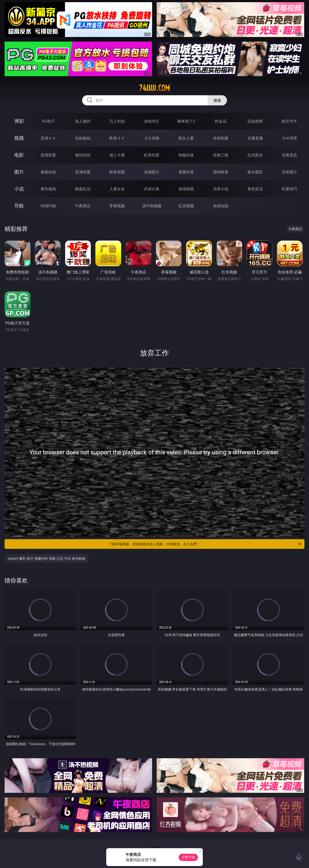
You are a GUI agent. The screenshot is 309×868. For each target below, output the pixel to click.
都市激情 (48, 189)
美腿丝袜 (186, 172)
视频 (19, 138)
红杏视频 (186, 206)
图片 (19, 172)
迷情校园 (186, 189)
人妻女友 (117, 189)
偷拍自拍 (83, 155)
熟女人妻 (186, 138)
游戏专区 (152, 121)
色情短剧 (221, 206)
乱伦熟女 (255, 155)
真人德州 (83, 121)
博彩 (19, 121)
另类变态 (289, 155)
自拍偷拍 (83, 138)
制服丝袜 (186, 155)
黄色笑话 (255, 189)
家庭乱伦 (83, 189)
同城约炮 (48, 206)
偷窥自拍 (48, 172)
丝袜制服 (221, 138)
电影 (19, 155)
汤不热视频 (152, 206)
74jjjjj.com (154, 88)
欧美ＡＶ (117, 138)
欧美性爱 (152, 155)
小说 (19, 189)
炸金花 (221, 121)
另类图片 (289, 172)
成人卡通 (117, 155)
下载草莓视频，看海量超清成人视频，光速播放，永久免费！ (205, 544)
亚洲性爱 (48, 155)
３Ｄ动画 (152, 138)
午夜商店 (83, 206)
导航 (19, 206)
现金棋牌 (255, 121)
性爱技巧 (289, 189)
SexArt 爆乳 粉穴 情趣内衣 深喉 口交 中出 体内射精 (47, 558)
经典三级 (221, 155)
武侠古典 (152, 189)
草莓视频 (117, 206)
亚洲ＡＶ (48, 138)
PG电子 (48, 121)
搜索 (217, 100)
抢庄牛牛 (289, 121)
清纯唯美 (221, 172)
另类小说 (221, 189)
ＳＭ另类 (289, 138)
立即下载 (188, 857)
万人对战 (117, 121)
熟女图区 (255, 172)
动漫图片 (152, 172)
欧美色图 (117, 172)
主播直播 (255, 138)
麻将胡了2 (186, 121)
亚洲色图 (83, 172)
